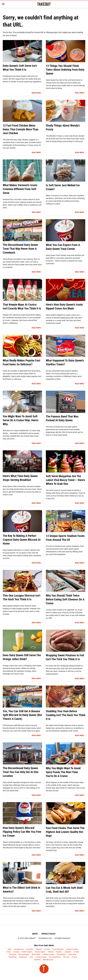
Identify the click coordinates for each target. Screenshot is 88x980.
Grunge (16, 952)
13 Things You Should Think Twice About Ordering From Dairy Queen (65, 70)
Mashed (13, 955)
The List (66, 957)
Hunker (51, 952)
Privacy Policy (49, 934)
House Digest (40, 952)
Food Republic (58, 949)
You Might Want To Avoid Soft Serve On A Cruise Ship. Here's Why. (21, 420)
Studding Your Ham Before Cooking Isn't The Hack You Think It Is (66, 715)
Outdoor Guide (48, 955)
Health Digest (27, 952)
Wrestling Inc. (48, 960)
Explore (39, 949)
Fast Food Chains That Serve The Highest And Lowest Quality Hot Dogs (65, 832)
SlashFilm (13, 957)
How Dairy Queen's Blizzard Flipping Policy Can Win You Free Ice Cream (22, 832)
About (35, 934)
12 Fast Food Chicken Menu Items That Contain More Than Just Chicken (21, 129)
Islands (59, 952)
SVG (31, 957)
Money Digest (24, 955)
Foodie (47, 949)
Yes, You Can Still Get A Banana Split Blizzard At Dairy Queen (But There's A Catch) (22, 715)
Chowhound (19, 949)
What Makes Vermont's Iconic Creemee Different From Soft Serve (20, 189)
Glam (9, 952)
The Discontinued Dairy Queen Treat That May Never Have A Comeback (20, 249)
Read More (36, 93)
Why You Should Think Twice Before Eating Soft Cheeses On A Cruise (65, 599)
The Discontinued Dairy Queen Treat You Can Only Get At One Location (21, 772)
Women (37, 960)
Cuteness (30, 949)
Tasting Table (41, 957)
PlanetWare (61, 955)
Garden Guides (72, 949)
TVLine (74, 957)
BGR (10, 949)
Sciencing (72, 955)
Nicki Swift (36, 955)
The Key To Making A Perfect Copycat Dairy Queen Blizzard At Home (22, 540)
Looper (76, 952)
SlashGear (23, 957)
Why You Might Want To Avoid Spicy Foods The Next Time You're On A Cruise (63, 772)
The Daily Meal (55, 957)
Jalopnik (68, 952)
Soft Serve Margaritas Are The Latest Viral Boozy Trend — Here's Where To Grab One (65, 480)
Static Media (29, 938)
